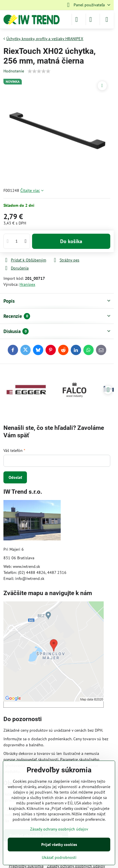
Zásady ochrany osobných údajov (59, 829)
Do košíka (71, 241)
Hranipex (27, 284)
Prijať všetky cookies (59, 845)
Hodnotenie (14, 71)
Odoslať (15, 477)
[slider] (39, 71)
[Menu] (107, 19)
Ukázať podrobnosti (59, 857)
